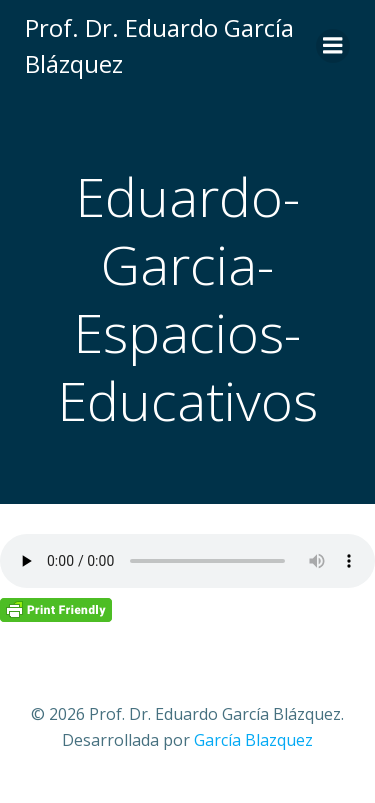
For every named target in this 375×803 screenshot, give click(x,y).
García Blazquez (253, 740)
